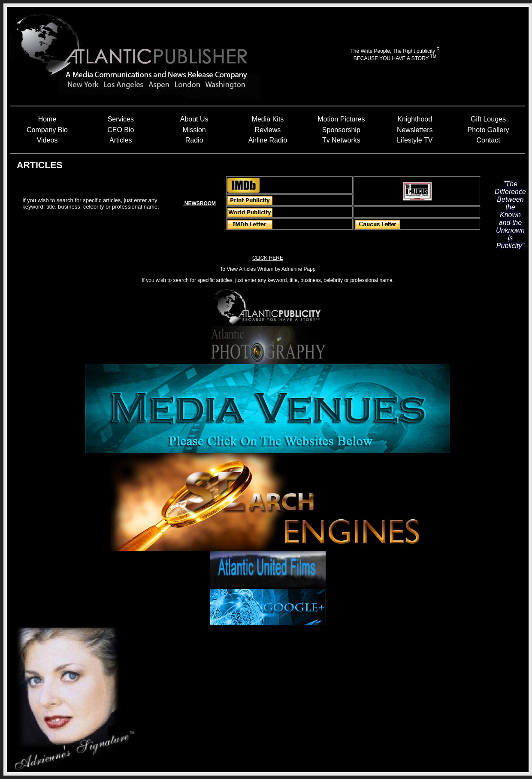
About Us (194, 119)
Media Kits (268, 119)
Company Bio (47, 130)
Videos (47, 140)
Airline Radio (268, 140)
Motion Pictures (341, 119)
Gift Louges (488, 119)
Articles (121, 140)
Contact (488, 140)
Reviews (268, 130)
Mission (194, 130)
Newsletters (415, 130)
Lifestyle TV (415, 140)
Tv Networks (341, 140)
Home (47, 119)
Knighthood (415, 119)
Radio (194, 140)
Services (121, 119)
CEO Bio (121, 130)
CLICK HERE (268, 258)
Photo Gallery (488, 130)
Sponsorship (341, 130)
